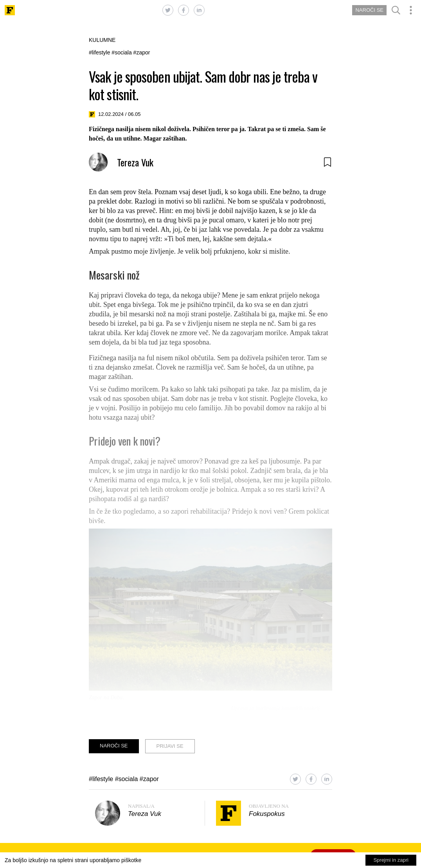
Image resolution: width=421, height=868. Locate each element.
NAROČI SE (369, 10)
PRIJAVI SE (170, 746)
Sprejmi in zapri (391, 860)
